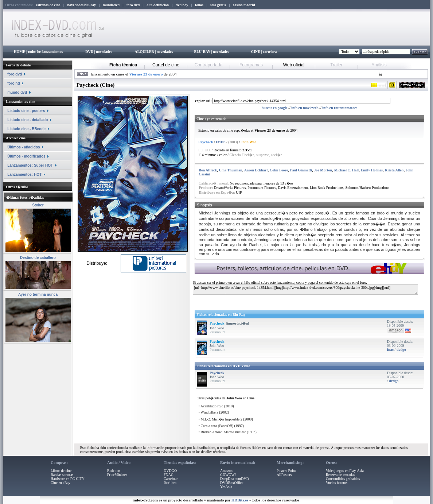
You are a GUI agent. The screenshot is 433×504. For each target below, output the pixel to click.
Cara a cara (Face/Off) (217, 426)
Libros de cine (61, 471)
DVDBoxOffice (232, 483)
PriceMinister (117, 475)
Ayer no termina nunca (38, 294)
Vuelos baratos (337, 483)
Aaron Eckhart (256, 170)
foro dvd (15, 74)
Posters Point (286, 471)
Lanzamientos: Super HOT (30, 165)
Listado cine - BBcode (26, 129)
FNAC (169, 475)
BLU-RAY (202, 52)
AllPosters (284, 475)
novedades (104, 52)
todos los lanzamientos (46, 52)
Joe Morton (323, 170)
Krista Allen (394, 170)
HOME (20, 52)
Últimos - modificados (26, 156)
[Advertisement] (281, 301)
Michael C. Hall (347, 170)
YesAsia (226, 487)
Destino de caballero (38, 258)
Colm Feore (279, 170)
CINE (256, 52)
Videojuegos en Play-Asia (345, 471)
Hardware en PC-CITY (68, 479)
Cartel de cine (166, 65)
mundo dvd (17, 92)
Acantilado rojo (212, 406)
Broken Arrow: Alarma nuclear (223, 432)
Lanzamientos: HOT (24, 175)
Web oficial (294, 65)
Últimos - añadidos (24, 147)
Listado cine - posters (26, 111)
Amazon (226, 471)
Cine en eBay (61, 483)
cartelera (270, 52)
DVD (89, 52)
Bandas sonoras (62, 475)
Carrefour (171, 479)
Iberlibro (170, 483)
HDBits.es (240, 500)
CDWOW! (228, 475)
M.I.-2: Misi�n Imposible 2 (222, 419)
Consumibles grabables (343, 479)
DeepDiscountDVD (235, 479)
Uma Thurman (231, 170)
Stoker (38, 205)
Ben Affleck (208, 170)
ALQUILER (144, 52)
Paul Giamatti (301, 170)
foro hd (13, 83)
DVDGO (170, 471)
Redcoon (114, 471)
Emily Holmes (372, 170)
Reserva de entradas (340, 475)
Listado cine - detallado (28, 120)
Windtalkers (209, 412)
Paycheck (217, 323)
